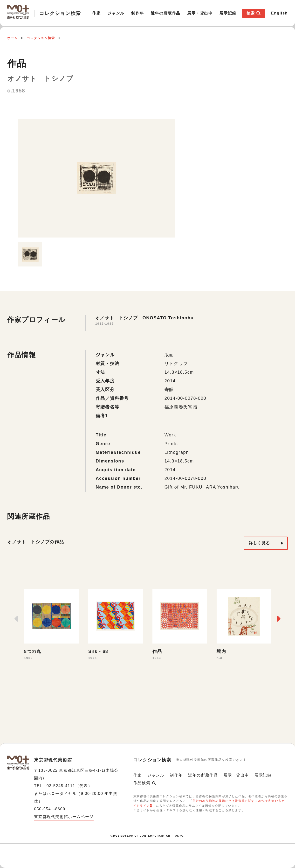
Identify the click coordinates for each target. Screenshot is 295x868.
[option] (96, 178)
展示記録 (228, 13)
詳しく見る (260, 543)
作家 (96, 13)
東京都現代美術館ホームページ (64, 817)
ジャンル (116, 13)
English (279, 13)
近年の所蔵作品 (166, 13)
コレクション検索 (41, 38)
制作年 (138, 13)
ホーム (13, 38)
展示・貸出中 (200, 13)
